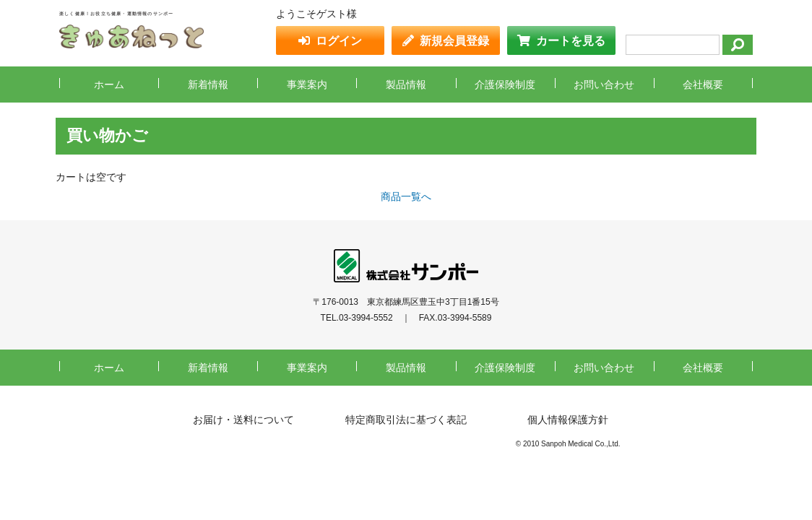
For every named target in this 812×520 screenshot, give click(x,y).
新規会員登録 (454, 41)
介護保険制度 (505, 84)
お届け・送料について (243, 420)
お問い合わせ (604, 84)
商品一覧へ (406, 196)
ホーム (109, 84)
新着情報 (208, 84)
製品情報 (406, 84)
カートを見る (571, 41)
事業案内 (307, 84)
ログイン (339, 41)
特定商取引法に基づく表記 (406, 420)
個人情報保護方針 (568, 420)
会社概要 (703, 84)
